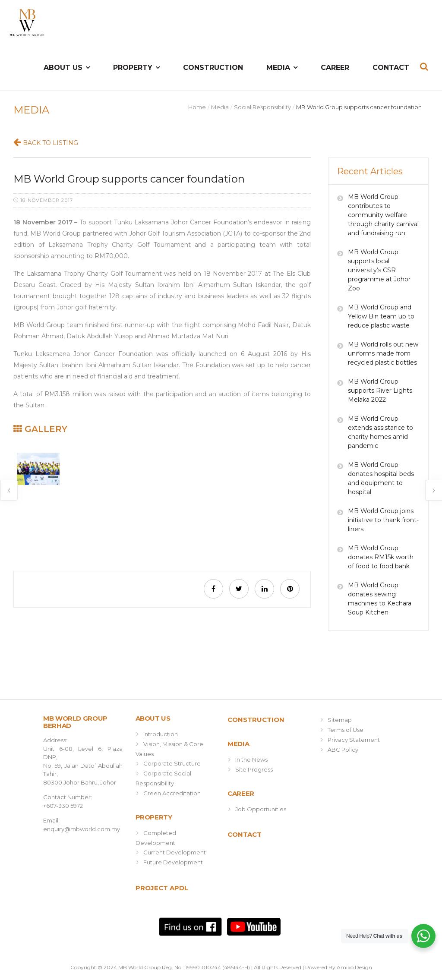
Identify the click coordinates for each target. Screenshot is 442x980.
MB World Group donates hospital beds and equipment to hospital (381, 478)
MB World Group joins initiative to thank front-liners (383, 520)
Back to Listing (51, 143)
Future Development (173, 862)
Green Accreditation (172, 793)
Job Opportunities (261, 809)
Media (278, 68)
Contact (391, 68)
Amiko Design (354, 967)
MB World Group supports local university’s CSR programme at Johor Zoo (379, 270)
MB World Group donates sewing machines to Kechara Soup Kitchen (380, 599)
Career (335, 68)
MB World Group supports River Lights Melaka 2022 (380, 391)
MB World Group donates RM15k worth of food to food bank (381, 557)
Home (197, 107)
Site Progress (254, 769)
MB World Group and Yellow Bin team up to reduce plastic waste (381, 316)
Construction (213, 68)
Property (133, 68)
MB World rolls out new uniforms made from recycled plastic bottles (383, 353)
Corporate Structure (172, 763)
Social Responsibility (262, 107)
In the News (251, 759)
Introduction (161, 734)
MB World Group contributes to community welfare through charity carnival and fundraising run (383, 215)
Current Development (175, 852)
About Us (63, 68)
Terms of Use (346, 730)
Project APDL (162, 888)
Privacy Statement (354, 740)
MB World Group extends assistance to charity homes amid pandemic (380, 432)
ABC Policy (343, 750)
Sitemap (340, 720)
